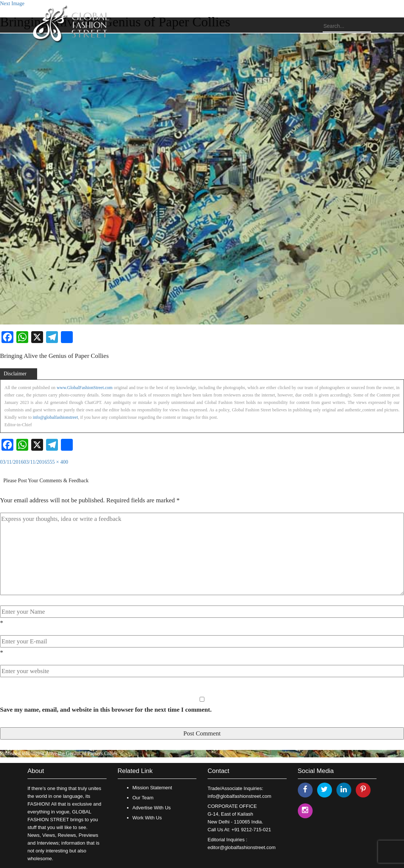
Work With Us (147, 818)
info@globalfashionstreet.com (239, 796)
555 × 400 (58, 462)
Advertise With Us (152, 808)
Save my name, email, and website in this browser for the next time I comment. (106, 710)
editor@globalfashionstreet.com (242, 847)
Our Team (143, 798)
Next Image (12, 4)
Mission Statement (152, 788)
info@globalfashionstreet (55, 417)
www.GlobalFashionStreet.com (85, 388)
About (36, 771)
